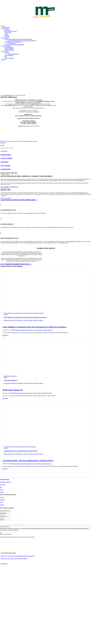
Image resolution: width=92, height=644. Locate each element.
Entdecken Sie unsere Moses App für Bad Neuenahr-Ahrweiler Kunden (18, 557)
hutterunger (8, 95)
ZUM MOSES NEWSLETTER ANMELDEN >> (19, 200)
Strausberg (40, 320)
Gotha (25, 320)
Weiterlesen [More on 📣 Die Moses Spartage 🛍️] (5, 398)
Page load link (4, 564)
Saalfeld (35, 320)
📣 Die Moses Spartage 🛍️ (10, 376)
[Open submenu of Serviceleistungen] (11, 46)
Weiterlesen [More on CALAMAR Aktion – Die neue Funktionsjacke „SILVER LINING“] (5, 469)
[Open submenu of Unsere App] (8, 38)
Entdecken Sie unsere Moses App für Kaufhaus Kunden (14, 559)
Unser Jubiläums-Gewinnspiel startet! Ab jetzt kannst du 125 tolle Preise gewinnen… (24, 313)
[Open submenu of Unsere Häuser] (9, 29)
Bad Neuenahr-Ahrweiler (10, 320)
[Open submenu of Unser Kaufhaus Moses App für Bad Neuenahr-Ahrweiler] (33, 40)
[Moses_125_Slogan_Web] (44, 18)
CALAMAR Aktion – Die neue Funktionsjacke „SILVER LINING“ (20, 447)
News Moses (30, 320)
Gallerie (6, 314)
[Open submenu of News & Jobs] (9, 52)
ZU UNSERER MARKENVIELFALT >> (16, 264)
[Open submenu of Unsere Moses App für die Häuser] (21, 42)
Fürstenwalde (19, 320)
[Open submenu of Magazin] (10, 53)
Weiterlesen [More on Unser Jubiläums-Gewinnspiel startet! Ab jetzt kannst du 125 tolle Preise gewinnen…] (5, 335)
